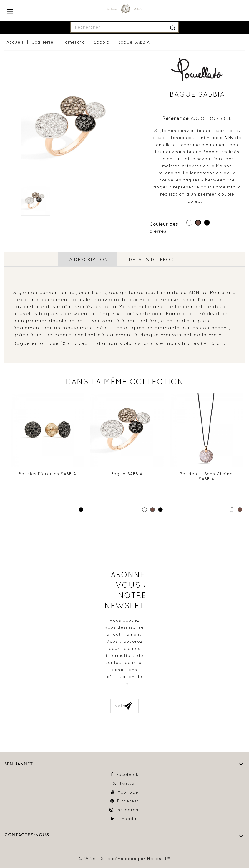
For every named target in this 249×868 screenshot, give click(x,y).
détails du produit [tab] (156, 259)
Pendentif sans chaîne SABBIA (206, 476)
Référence (176, 118)
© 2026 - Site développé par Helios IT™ (125, 859)
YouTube (128, 792)
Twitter (128, 783)
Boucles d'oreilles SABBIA (48, 474)
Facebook (127, 774)
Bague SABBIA (127, 474)
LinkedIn (128, 819)
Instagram (128, 810)
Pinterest (128, 801)
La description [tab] (87, 259)
